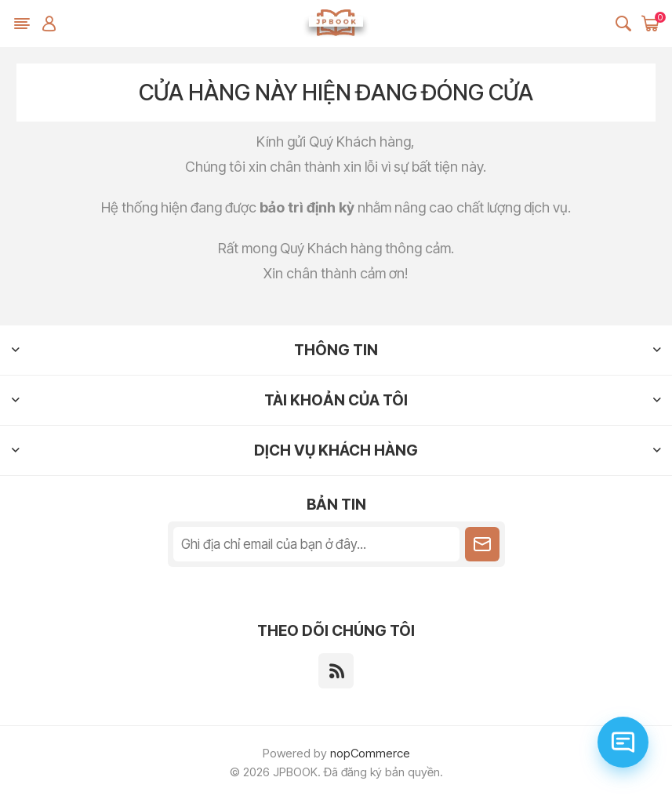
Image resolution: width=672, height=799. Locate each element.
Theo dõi (482, 544)
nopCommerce (370, 753)
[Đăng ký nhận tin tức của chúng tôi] (316, 544)
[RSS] (336, 671)
